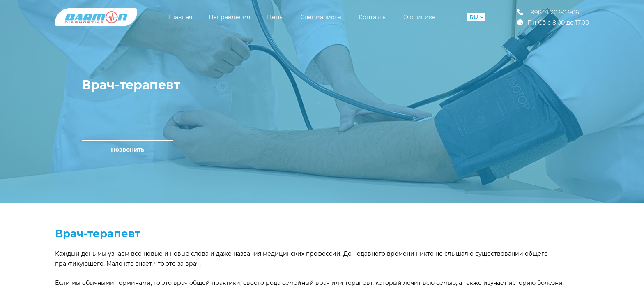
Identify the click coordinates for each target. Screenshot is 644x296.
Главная (181, 17)
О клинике (420, 17)
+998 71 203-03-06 (548, 12)
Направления (229, 17)
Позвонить (128, 150)
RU (476, 17)
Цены (275, 17)
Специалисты (321, 17)
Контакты (373, 17)
